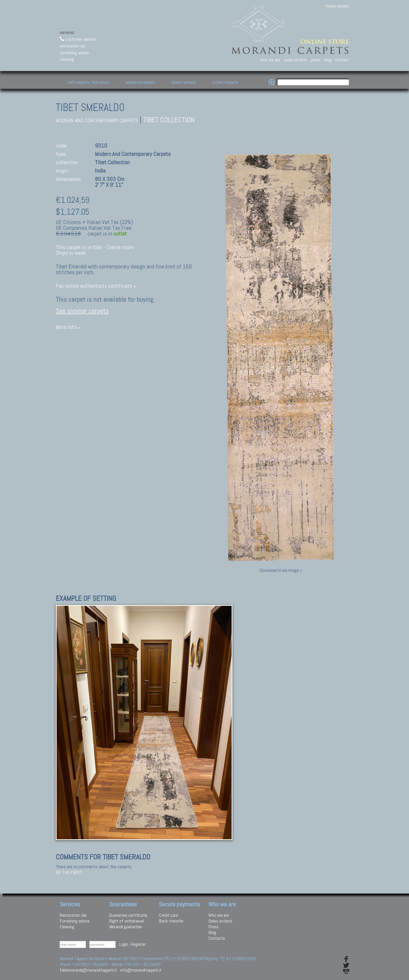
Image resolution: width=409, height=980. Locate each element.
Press (213, 927)
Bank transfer (171, 921)
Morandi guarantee (125, 927)
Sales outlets (220, 921)
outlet (120, 234)
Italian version (337, 6)
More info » (68, 327)
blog (328, 60)
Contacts (217, 938)
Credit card (168, 915)
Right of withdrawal (127, 921)
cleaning (67, 59)
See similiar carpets (82, 311)
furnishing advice (74, 53)
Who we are (219, 915)
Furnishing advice (75, 921)
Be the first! (69, 872)
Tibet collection (169, 120)
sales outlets (296, 60)
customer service (78, 39)
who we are (270, 60)
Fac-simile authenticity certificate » (96, 286)
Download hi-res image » (281, 570)
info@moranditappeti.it (141, 970)
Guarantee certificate (128, 915)
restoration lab (73, 46)
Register (139, 944)
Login (124, 944)
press (316, 60)
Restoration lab (73, 915)
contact (342, 60)
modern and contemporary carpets (97, 121)
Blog (212, 932)
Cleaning (67, 927)
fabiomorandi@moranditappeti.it (88, 970)
